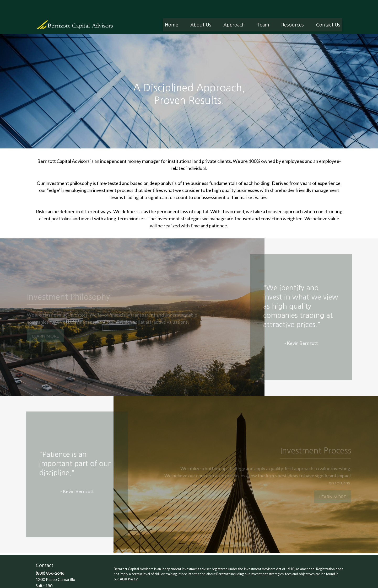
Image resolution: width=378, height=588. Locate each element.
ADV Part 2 (129, 563)
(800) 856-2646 (50, 557)
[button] (172, 9)
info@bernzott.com (55, 582)
